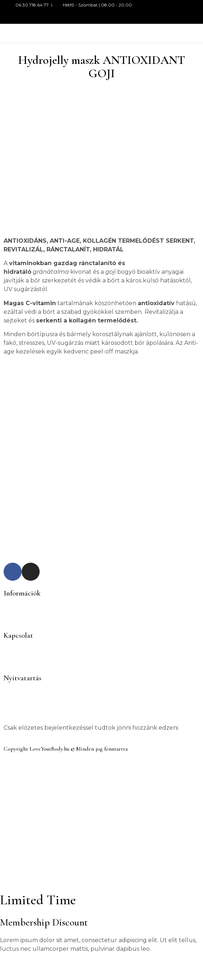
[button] (127, 33)
